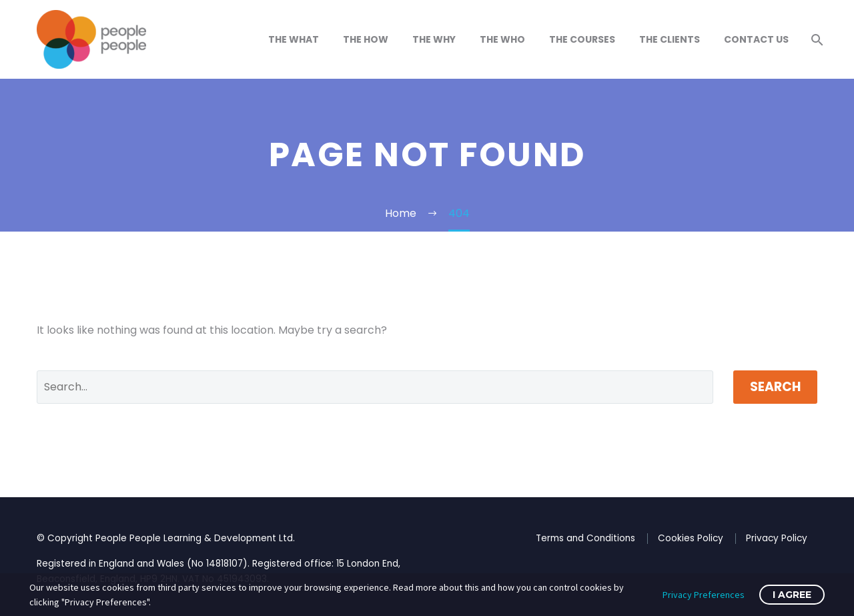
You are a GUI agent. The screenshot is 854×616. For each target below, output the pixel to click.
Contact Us (756, 39)
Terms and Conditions (585, 538)
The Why (434, 39)
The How (366, 39)
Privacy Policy (777, 538)
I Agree (792, 595)
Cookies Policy (691, 538)
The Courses (582, 39)
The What (294, 39)
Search (775, 387)
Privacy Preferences (704, 595)
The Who (502, 39)
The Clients (670, 39)
